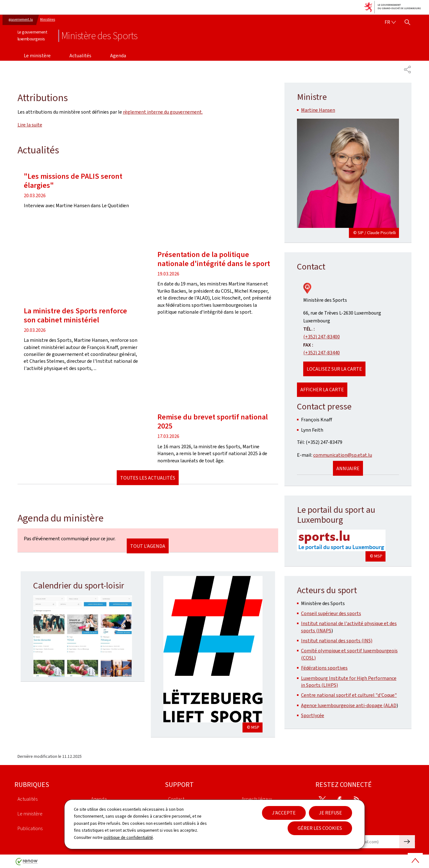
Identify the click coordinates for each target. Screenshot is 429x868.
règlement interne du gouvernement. (163, 112)
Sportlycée (313, 715)
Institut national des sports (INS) (337, 641)
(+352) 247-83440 (322, 353)
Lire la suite (30, 125)
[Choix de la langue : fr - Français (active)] (390, 22)
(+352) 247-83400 (322, 337)
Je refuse (330, 813)
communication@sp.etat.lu (343, 455)
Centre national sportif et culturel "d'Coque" (349, 695)
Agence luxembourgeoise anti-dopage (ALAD (349, 705)
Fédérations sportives (324, 668)
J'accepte (284, 813)
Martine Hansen (318, 110)
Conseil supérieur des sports (331, 613)
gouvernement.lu (21, 20)
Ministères (48, 20)
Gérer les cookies (320, 828)
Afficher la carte (322, 390)
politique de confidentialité (128, 837)
